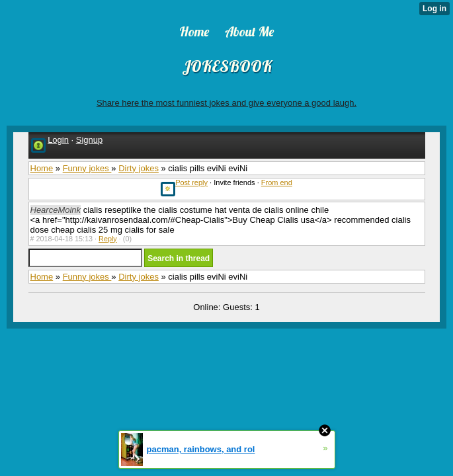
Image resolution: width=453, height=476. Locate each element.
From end (277, 182)
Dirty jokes (139, 168)
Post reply (191, 182)
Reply (108, 239)
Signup (89, 140)
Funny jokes (87, 168)
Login (58, 140)
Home (42, 168)
